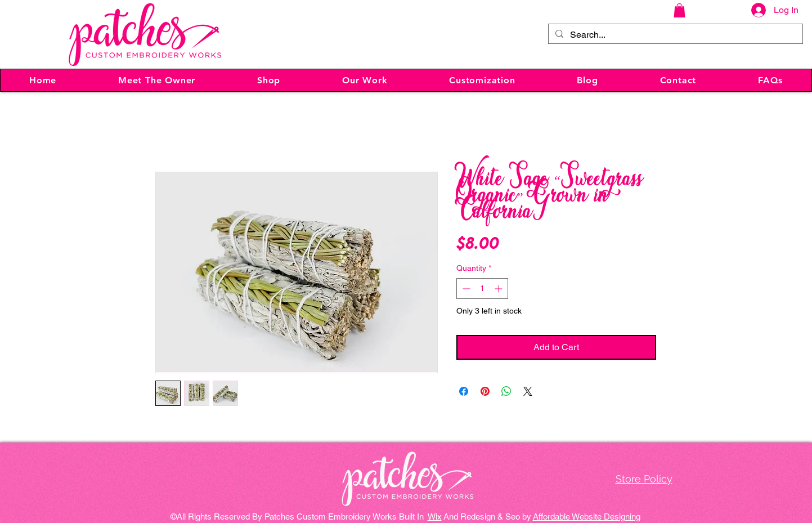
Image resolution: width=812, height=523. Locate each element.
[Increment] (499, 289)
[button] (679, 10)
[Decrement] (465, 289)
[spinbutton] (482, 289)
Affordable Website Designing (587, 517)
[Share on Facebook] (464, 391)
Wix (435, 517)
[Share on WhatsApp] (506, 391)
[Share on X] (528, 391)
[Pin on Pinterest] (485, 391)
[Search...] (674, 35)
